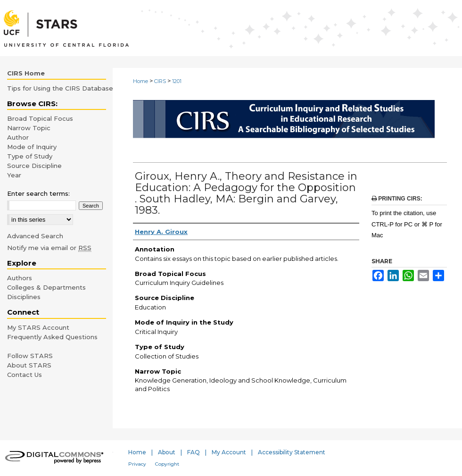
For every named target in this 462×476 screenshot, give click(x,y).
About (167, 452)
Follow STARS (30, 356)
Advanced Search (35, 236)
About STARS (29, 365)
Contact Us (25, 375)
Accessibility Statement (292, 452)
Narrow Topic (29, 128)
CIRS (160, 81)
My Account (229, 452)
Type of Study (30, 156)
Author (18, 137)
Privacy (137, 464)
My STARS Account (38, 327)
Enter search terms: (38, 193)
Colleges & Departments (46, 287)
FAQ (194, 452)
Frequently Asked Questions (52, 337)
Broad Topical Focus (40, 118)
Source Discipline (34, 166)
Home (140, 81)
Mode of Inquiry (32, 147)
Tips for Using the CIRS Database (60, 88)
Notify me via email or (49, 248)
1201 (177, 81)
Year (14, 175)
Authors (20, 278)
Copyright (167, 464)
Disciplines (24, 297)
